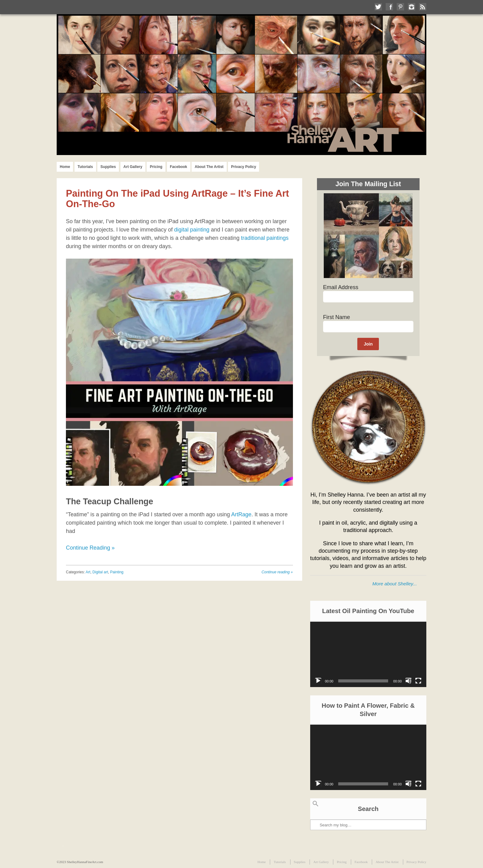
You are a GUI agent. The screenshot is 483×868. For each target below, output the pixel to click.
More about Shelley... (395, 584)
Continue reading (277, 572)
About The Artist (209, 167)
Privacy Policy (244, 167)
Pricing (156, 167)
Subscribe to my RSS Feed (423, 7)
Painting (117, 572)
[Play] (318, 681)
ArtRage (241, 514)
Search (315, 804)
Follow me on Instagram (412, 7)
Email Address (341, 287)
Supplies (108, 167)
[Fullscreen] (418, 681)
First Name (337, 317)
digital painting (192, 230)
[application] (368, 654)
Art (88, 572)
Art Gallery (133, 167)
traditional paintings (265, 238)
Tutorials (85, 167)
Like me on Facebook (389, 7)
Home (65, 167)
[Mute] (408, 681)
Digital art (100, 572)
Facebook (179, 167)
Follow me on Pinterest (400, 7)
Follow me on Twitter (378, 7)
